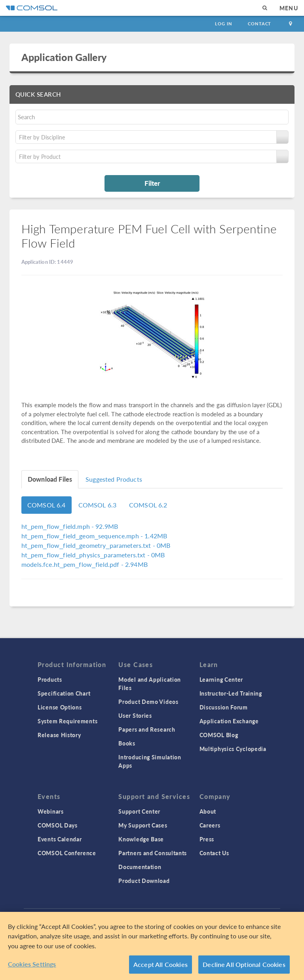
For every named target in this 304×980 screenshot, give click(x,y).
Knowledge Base (141, 839)
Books (127, 743)
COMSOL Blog (219, 735)
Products (50, 679)
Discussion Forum (224, 707)
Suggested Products (114, 479)
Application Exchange (229, 721)
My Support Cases (143, 825)
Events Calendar (60, 839)
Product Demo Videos (148, 702)
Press (207, 839)
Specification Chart (64, 693)
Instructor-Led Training (231, 693)
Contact (259, 24)
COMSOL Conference (67, 853)
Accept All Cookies (161, 964)
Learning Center (221, 679)
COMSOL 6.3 (98, 505)
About (208, 811)
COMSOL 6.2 (148, 505)
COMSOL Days (58, 825)
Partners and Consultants (153, 853)
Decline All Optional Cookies (244, 964)
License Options (60, 707)
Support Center (139, 811)
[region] (152, 946)
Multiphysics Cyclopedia (233, 749)
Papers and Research (147, 729)
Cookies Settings (32, 964)
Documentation (140, 867)
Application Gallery (64, 57)
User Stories (135, 715)
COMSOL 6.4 (47, 505)
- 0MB (96, 545)
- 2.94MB (85, 564)
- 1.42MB (94, 536)
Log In (223, 24)
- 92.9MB (70, 526)
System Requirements (67, 721)
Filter (152, 183)
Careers (210, 825)
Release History (59, 735)
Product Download (144, 881)
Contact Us (214, 853)
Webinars (51, 811)
